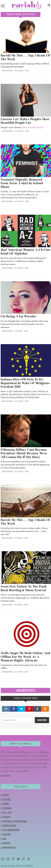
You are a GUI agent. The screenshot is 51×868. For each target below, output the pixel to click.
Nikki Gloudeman (7, 71)
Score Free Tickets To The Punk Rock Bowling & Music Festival (24, 588)
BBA (5, 839)
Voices (6, 795)
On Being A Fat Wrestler (19, 316)
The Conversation (11, 830)
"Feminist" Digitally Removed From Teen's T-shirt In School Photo (22, 183)
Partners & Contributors (15, 821)
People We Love (9, 826)
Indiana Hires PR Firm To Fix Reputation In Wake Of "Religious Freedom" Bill (25, 383)
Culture (7, 800)
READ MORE (5, 776)
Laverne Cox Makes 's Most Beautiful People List (25, 121)
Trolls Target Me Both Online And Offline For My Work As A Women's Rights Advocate (25, 657)
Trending (7, 808)
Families (6, 817)
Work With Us (9, 848)
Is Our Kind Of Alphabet (25, 252)
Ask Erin (7, 835)
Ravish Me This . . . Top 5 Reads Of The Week (25, 57)
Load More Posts (25, 690)
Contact (7, 843)
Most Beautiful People (33, 127)
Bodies (6, 804)
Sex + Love (7, 813)
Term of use (8, 866)
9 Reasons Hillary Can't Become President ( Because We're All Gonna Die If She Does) (24, 453)
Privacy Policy (25, 866)
